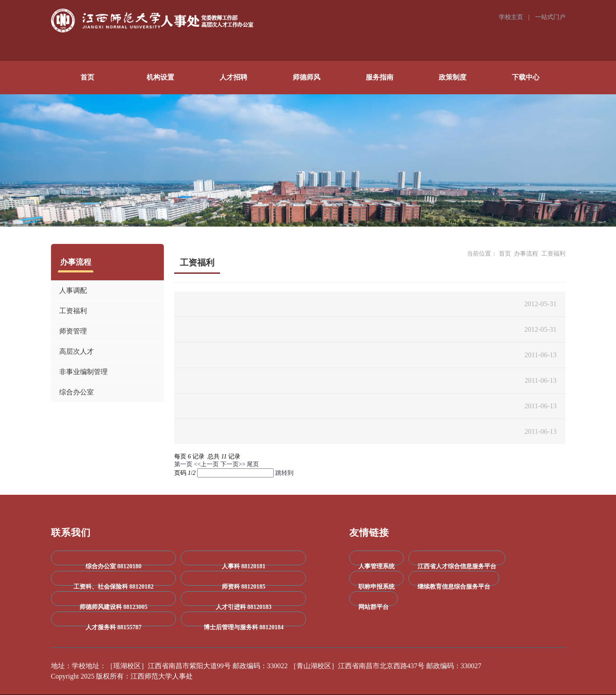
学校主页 (512, 17)
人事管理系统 (377, 566)
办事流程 (526, 254)
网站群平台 (373, 607)
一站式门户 (550, 17)
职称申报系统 (377, 587)
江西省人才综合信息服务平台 (457, 566)
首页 (505, 254)
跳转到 (285, 473)
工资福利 (553, 254)
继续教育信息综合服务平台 (454, 587)
